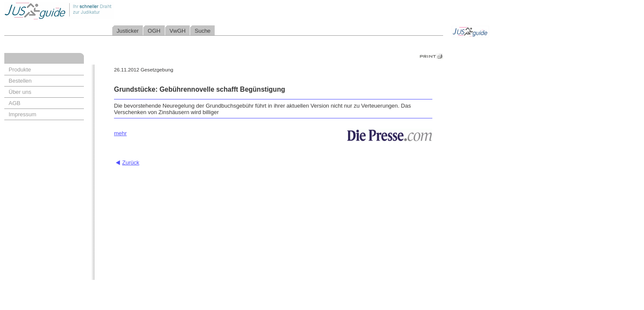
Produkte (20, 70)
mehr (120, 133)
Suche (202, 31)
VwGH (178, 31)
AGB (14, 103)
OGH (154, 31)
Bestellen (20, 81)
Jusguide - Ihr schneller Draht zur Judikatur (86, 11)
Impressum (22, 114)
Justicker (128, 31)
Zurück (131, 163)
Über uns (20, 92)
